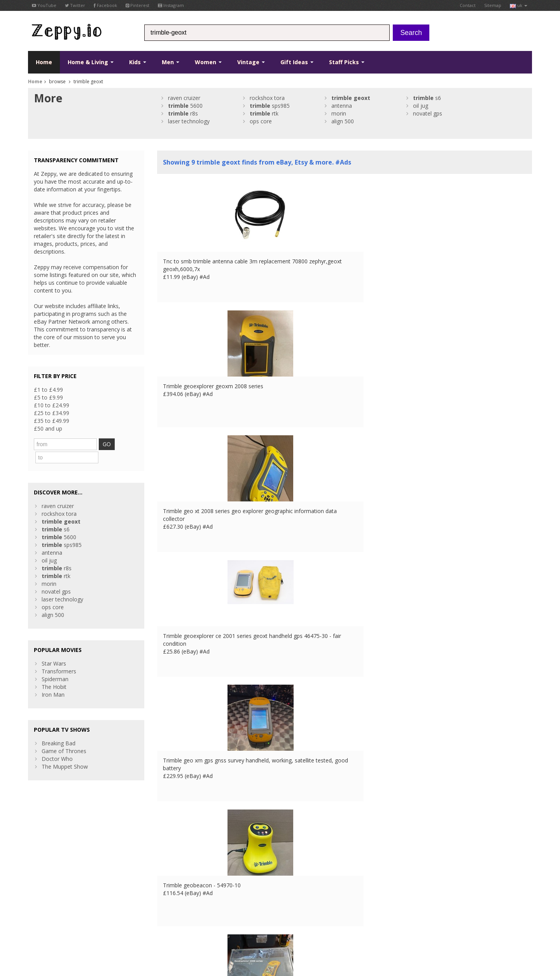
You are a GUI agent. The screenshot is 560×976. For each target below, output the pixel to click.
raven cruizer (184, 98)
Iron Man (53, 679)
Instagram (171, 5)
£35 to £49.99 (52, 421)
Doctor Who (57, 744)
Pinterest (137, 5)
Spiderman (55, 664)
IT (178, 927)
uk (519, 5)
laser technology (189, 121)
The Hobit (54, 672)
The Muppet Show (65, 751)
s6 (427, 98)
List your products (180, 888)
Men (171, 62)
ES (168, 927)
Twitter (75, 5)
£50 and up (48, 428)
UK (136, 927)
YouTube (44, 5)
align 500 (343, 121)
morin (339, 113)
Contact (468, 5)
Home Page (172, 880)
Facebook (105, 5)
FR (147, 927)
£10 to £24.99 (52, 405)
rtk (264, 113)
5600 (185, 106)
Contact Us (171, 872)
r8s (183, 113)
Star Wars (54, 648)
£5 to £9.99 (48, 397)
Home (44, 62)
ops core (261, 121)
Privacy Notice (85, 927)
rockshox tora (267, 98)
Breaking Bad (59, 728)
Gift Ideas (297, 62)
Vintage (251, 62)
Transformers (59, 656)
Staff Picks (347, 62)
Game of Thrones (64, 736)
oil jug (421, 106)
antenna (342, 106)
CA (199, 927)
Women (208, 62)
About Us (169, 864)
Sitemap (493, 5)
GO (115, 444)
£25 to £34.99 (52, 413)
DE (157, 927)
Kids (138, 62)
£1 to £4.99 (48, 390)
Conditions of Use (46, 927)
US (188, 927)
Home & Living (91, 62)
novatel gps (428, 113)
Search (411, 33)
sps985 (270, 106)
